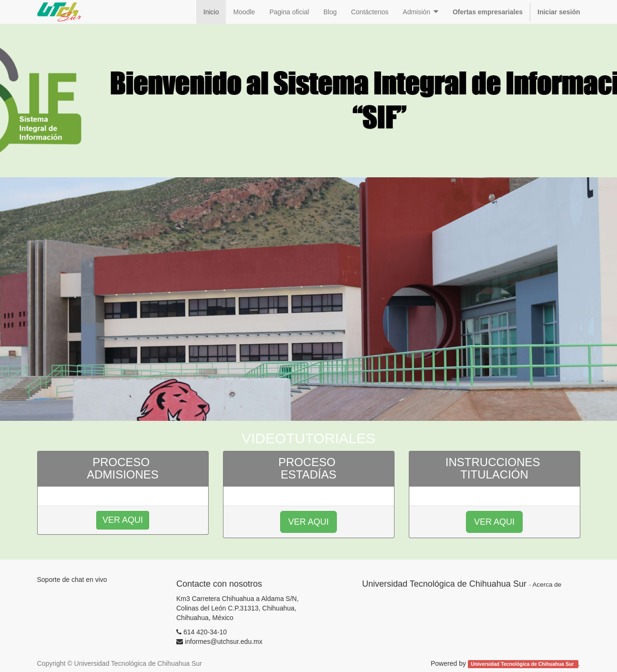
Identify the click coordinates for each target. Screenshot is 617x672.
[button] (420, 12)
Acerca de (547, 585)
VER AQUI (308, 522)
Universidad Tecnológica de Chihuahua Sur (523, 664)
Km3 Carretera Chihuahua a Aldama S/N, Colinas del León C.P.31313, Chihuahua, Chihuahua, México (238, 608)
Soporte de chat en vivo (72, 580)
